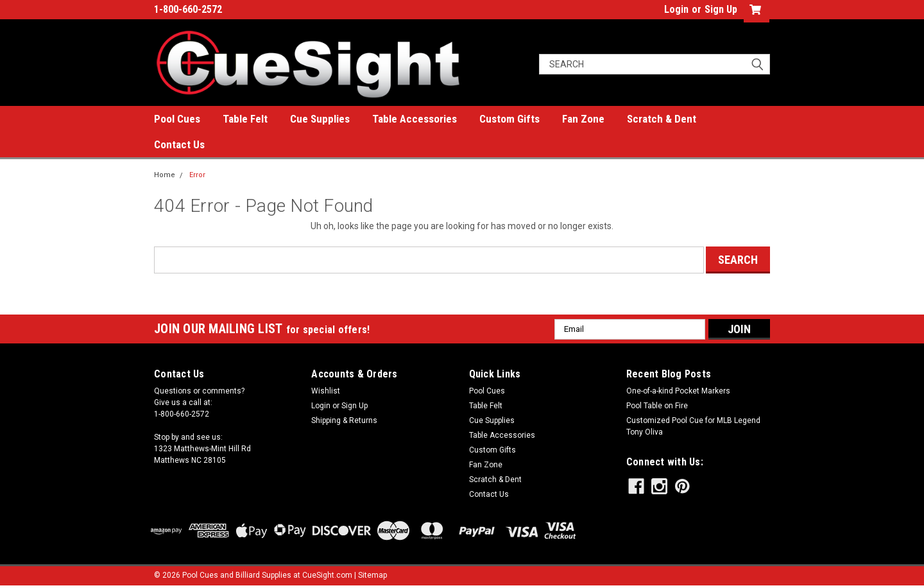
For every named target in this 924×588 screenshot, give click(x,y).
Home (165, 175)
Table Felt (245, 119)
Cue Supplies (320, 119)
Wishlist (326, 391)
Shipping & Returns (344, 420)
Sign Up (721, 9)
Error (197, 175)
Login (676, 9)
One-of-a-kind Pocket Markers (678, 391)
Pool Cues (177, 119)
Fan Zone (583, 119)
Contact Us (179, 144)
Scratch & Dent (662, 119)
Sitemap (372, 575)
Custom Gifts (509, 119)
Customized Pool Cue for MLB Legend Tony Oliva (693, 426)
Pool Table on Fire (657, 406)
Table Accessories (415, 119)
